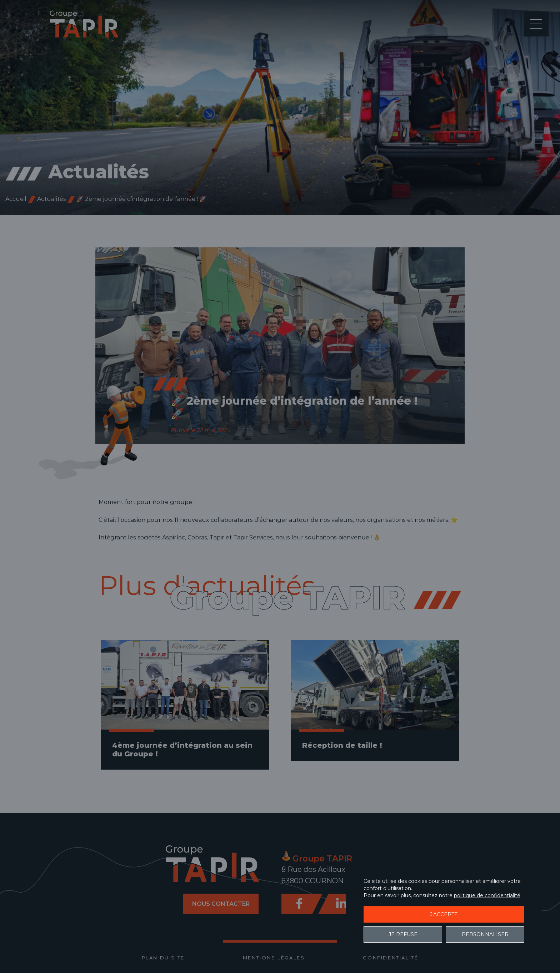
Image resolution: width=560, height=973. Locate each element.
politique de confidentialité (487, 895)
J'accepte (444, 914)
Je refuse (403, 934)
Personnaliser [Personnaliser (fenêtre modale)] (485, 934)
